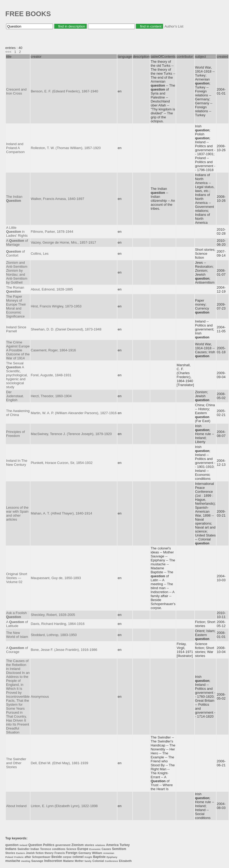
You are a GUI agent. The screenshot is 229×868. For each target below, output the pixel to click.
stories (89, 845)
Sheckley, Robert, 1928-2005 (53, 615)
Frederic (19, 857)
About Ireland (16, 806)
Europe (83, 849)
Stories (10, 853)
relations (100, 845)
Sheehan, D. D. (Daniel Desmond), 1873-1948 (66, 329)
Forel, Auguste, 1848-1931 (51, 375)
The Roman (15, 289)
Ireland (24, 845)
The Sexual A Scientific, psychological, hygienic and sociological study (17, 375)
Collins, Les (40, 254)
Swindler (24, 849)
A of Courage (17, 650)
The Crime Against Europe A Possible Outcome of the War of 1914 (18, 350)
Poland (9, 857)
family (88, 861)
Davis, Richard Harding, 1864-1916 (58, 624)
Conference (112, 861)
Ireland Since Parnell (16, 329)
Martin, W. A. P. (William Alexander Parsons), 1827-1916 (74, 413)
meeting (26, 861)
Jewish (30, 853)
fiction (40, 853)
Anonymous (40, 697)
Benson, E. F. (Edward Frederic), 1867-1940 (64, 91)
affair (28, 857)
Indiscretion (53, 861)
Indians (11, 849)
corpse (67, 857)
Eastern (21, 853)
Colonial (98, 861)
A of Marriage (17, 243)
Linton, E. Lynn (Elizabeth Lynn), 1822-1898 (64, 806)
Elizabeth (125, 861)
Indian (35, 849)
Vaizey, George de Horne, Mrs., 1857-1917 (63, 242)
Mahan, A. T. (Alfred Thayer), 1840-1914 (61, 513)
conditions (59, 849)
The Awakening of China (18, 413)
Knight (88, 857)
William (97, 853)
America (112, 845)
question (12, 845)
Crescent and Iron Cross (16, 91)
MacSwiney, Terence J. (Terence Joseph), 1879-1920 (71, 434)
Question (35, 845)
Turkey (125, 845)
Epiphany (112, 857)
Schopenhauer (41, 857)
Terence (45, 849)
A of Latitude (17, 624)
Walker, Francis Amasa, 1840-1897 (58, 199)
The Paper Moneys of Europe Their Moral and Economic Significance (16, 306)
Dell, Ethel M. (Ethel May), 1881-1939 (60, 763)
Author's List (174, 26)
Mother (79, 861)
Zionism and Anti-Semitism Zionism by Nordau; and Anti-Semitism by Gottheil (17, 272)
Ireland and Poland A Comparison (15, 148)
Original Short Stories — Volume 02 (17, 578)
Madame (68, 861)
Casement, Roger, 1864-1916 (53, 350)
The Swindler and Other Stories (16, 763)
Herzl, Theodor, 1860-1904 (51, 396)
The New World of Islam (17, 635)
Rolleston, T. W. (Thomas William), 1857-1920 (66, 148)
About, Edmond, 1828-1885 (52, 289)
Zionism (78, 845)
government (63, 845)
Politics (49, 845)
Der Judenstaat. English (15, 396)
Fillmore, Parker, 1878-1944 (52, 232)
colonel (78, 857)
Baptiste (99, 857)
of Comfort (16, 253)
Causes (106, 849)
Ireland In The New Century (17, 463)
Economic (95, 849)
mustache (13, 861)
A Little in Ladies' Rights (17, 232)
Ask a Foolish (16, 615)
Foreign (72, 853)
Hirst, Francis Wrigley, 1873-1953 (56, 306)
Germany (85, 853)
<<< (8, 52)
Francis (60, 853)
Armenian (109, 853)
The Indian (14, 199)
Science (71, 849)
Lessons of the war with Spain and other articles (17, 513)
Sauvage (37, 861)
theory (49, 853)
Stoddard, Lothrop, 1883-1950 (54, 635)
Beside (57, 857)
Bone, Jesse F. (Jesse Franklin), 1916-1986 (64, 650)
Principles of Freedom (16, 434)
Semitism (119, 849)
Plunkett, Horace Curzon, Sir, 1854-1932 (62, 463)
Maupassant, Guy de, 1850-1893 (56, 578)
